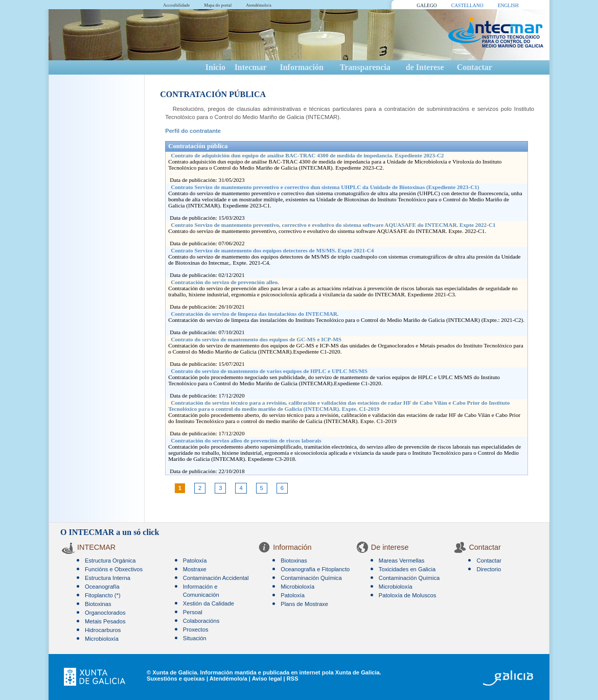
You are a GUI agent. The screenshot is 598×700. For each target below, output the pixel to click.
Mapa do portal (218, 5)
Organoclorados (105, 613)
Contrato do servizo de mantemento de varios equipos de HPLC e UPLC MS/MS (269, 371)
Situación (195, 638)
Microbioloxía (102, 639)
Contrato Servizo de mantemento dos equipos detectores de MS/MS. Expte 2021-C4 (272, 250)
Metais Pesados (105, 621)
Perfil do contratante (193, 131)
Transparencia (365, 67)
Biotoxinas (98, 604)
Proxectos (196, 629)
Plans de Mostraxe (304, 604)
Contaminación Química (311, 578)
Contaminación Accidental (216, 578)
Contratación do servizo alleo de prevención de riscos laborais (246, 440)
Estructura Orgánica (110, 561)
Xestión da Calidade (209, 603)
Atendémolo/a (259, 5)
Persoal (193, 612)
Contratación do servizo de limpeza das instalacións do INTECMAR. (255, 314)
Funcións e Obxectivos (114, 569)
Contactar (475, 67)
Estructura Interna (108, 578)
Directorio (489, 569)
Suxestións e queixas (176, 679)
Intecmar (251, 67)
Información (301, 67)
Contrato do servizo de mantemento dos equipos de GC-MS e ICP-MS (256, 339)
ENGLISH (508, 5)
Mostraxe (195, 569)
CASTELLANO (467, 5)
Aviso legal (267, 679)
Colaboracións (201, 621)
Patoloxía (195, 561)
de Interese (425, 67)
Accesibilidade (176, 5)
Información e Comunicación (201, 591)
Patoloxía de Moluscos (408, 595)
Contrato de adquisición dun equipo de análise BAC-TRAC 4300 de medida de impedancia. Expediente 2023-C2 (307, 155)
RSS (293, 679)
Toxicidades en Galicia (407, 569)
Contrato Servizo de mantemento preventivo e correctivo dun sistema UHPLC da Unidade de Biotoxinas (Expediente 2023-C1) (325, 187)
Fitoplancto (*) (103, 595)
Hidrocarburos (103, 630)
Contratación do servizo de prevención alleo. (225, 282)
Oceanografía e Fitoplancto (315, 569)
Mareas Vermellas (402, 561)
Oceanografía (102, 587)
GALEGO (427, 5)
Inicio (215, 67)
